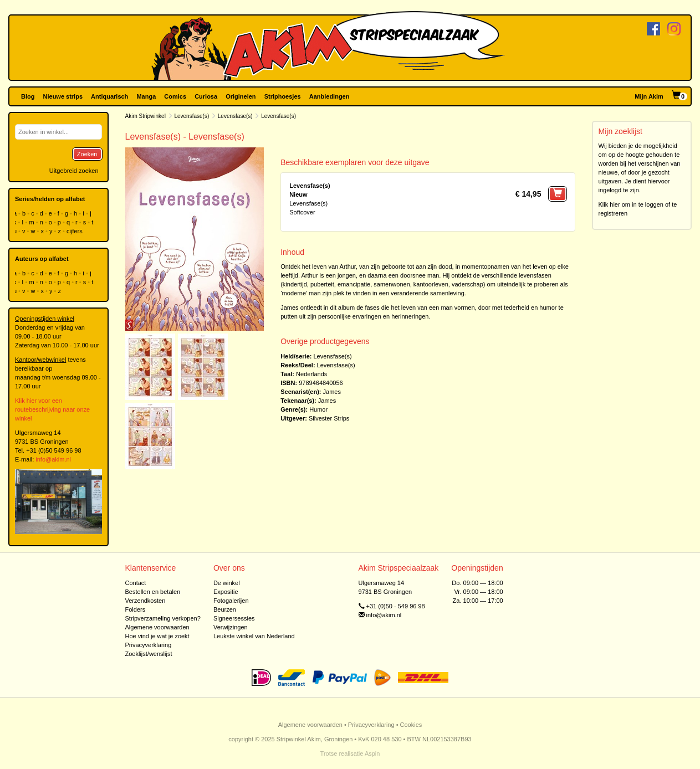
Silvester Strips (329, 418)
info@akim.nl (53, 459)
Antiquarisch (109, 96)
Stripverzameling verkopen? (163, 618)
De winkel (227, 583)
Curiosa (206, 96)
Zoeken (87, 154)
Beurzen (225, 609)
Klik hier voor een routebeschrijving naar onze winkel (52, 409)
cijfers (75, 231)
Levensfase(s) (191, 116)
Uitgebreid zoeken (74, 171)
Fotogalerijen (231, 601)
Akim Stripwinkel (145, 116)
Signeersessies (234, 618)
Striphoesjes (283, 96)
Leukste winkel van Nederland (254, 636)
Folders (136, 609)
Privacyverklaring (149, 645)
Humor (318, 409)
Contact (136, 583)
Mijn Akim (649, 96)
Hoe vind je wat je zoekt (157, 636)
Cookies (411, 725)
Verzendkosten (145, 601)
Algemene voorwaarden (157, 627)
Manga (146, 96)
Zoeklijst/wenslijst (149, 654)
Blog (28, 96)
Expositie (226, 592)
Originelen (241, 96)
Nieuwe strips (63, 96)
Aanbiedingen (329, 96)
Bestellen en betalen (153, 592)
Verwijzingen (231, 627)
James (332, 392)
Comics (175, 96)
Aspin (372, 753)
